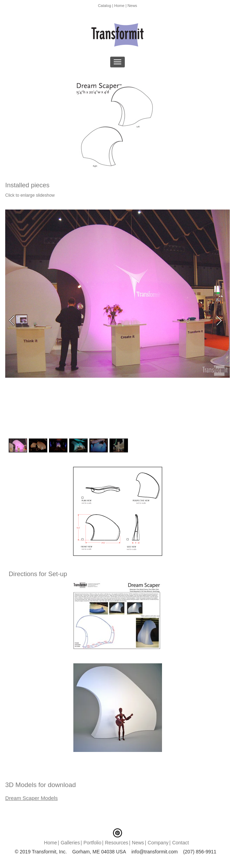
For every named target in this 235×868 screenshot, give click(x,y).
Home (119, 6)
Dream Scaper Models (31, 798)
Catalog (105, 6)
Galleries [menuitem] (70, 843)
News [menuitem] (138, 843)
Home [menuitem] (51, 843)
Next (221, 320)
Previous (14, 320)
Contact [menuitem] (180, 843)
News (132, 6)
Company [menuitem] (158, 843)
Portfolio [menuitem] (92, 843)
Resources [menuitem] (117, 843)
